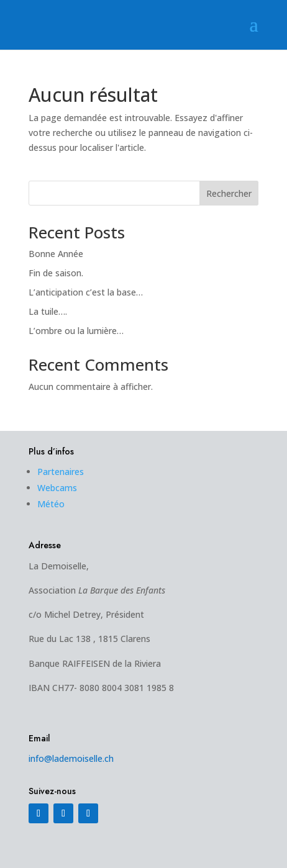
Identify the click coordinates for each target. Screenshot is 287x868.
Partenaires (61, 472)
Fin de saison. (56, 273)
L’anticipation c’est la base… (86, 292)
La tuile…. (48, 311)
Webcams (57, 488)
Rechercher (229, 193)
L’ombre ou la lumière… (76, 331)
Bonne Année (56, 254)
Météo (51, 504)
